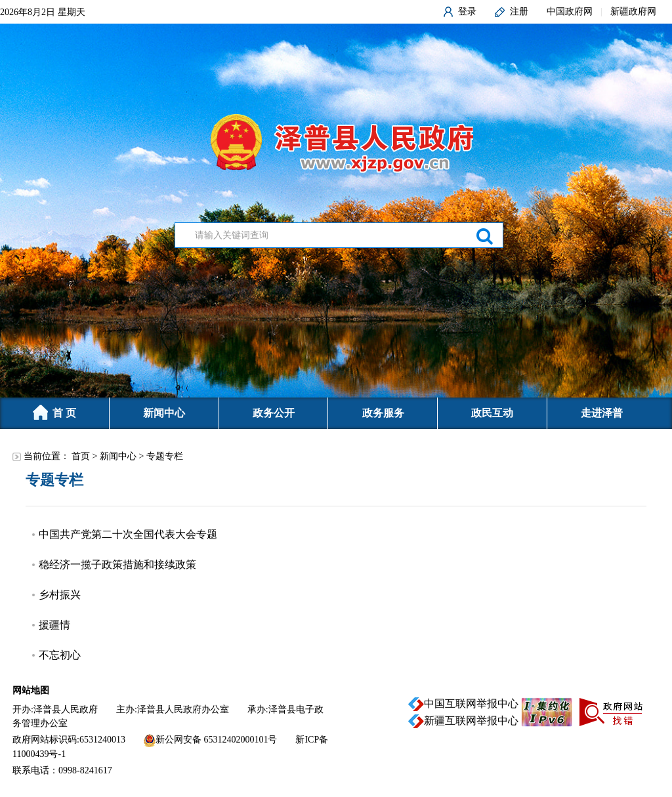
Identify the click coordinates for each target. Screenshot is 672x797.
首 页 (54, 412)
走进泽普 (602, 413)
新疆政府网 (633, 12)
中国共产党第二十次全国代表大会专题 (128, 534)
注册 (519, 12)
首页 (81, 456)
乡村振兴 (60, 595)
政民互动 (492, 413)
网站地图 (31, 690)
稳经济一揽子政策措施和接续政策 (117, 564)
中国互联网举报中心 (471, 704)
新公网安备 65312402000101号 (217, 740)
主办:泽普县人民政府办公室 (173, 709)
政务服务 (383, 413)
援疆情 (54, 625)
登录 (467, 12)
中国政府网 (570, 12)
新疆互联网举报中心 (471, 721)
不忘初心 (60, 655)
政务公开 (274, 413)
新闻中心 (164, 413)
